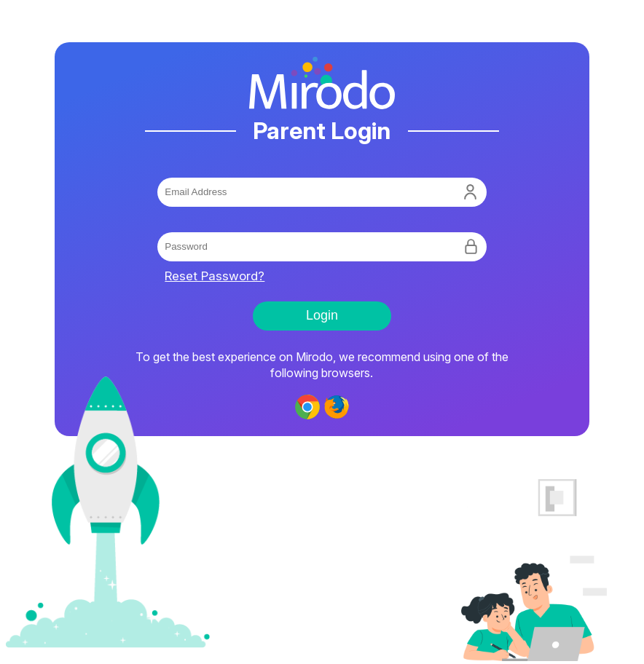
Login (322, 315)
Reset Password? (215, 276)
